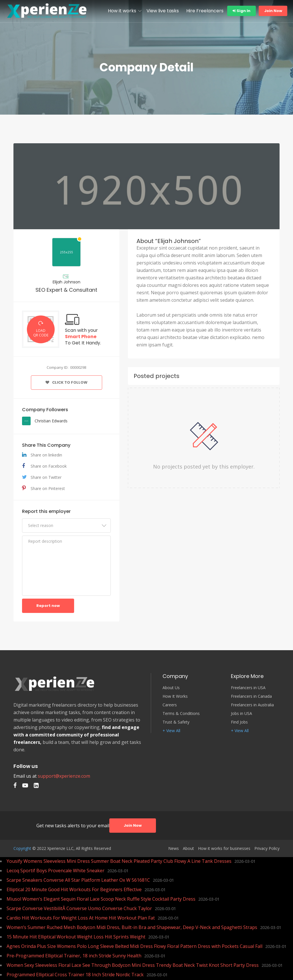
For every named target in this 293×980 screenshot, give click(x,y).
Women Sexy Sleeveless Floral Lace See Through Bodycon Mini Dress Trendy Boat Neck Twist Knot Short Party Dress (133, 965)
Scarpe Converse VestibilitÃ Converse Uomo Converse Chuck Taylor (79, 908)
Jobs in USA (241, 714)
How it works (122, 11)
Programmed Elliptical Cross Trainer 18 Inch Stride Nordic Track (75, 975)
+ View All (171, 731)
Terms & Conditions (181, 714)
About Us (171, 688)
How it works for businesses (224, 848)
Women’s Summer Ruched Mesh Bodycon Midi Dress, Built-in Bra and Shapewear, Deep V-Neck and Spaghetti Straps (132, 927)
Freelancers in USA (248, 688)
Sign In (241, 11)
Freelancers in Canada (251, 696)
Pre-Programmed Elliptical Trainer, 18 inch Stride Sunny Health (74, 956)
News (174, 848)
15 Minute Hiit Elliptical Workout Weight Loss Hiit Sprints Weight (76, 937)
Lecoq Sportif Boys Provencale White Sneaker (56, 871)
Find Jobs (239, 722)
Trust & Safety (176, 722)
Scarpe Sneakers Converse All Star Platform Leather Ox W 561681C (78, 880)
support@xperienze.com (64, 776)
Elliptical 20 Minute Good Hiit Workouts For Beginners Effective (74, 889)
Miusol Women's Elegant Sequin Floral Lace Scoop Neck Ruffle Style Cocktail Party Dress (101, 899)
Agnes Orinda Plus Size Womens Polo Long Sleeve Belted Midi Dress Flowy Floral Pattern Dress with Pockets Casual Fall (134, 946)
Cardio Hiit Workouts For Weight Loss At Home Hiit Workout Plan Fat (81, 918)
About (188, 848)
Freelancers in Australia (252, 705)
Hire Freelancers (205, 11)
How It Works (175, 696)
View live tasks (163, 11)
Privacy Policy (267, 848)
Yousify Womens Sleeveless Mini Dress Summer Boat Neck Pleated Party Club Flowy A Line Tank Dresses (119, 861)
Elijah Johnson (67, 282)
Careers (170, 705)
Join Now (273, 11)
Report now (48, 606)
